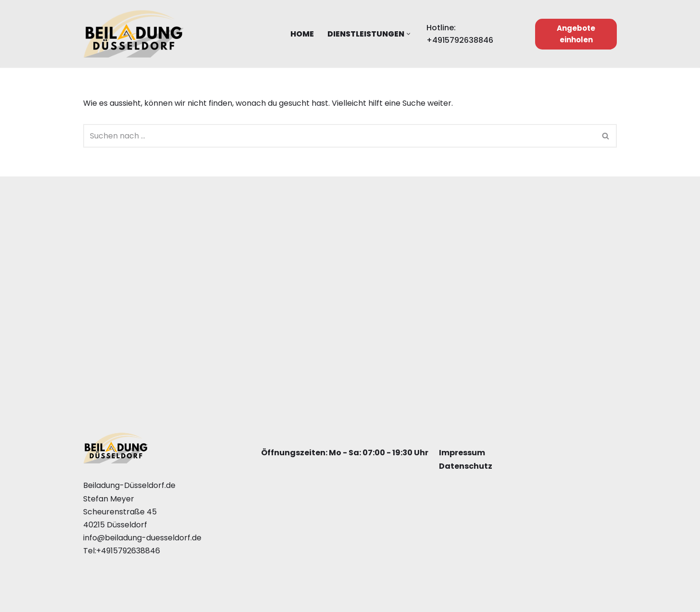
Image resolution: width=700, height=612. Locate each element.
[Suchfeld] (339, 136)
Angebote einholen (576, 34)
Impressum (462, 453)
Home (302, 34)
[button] (408, 34)
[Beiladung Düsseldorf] (134, 34)
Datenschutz (466, 466)
